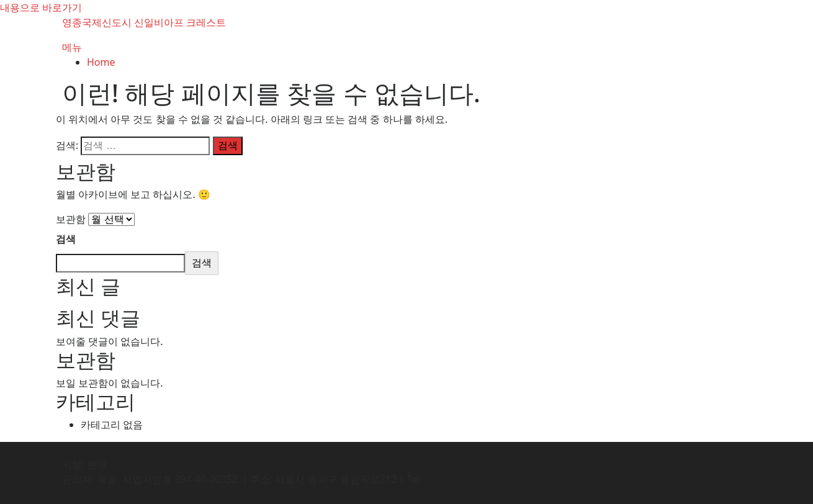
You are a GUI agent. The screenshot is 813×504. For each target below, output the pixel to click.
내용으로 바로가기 (41, 7)
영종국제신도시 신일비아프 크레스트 (144, 22)
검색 (66, 239)
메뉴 (72, 47)
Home (101, 62)
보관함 (71, 219)
